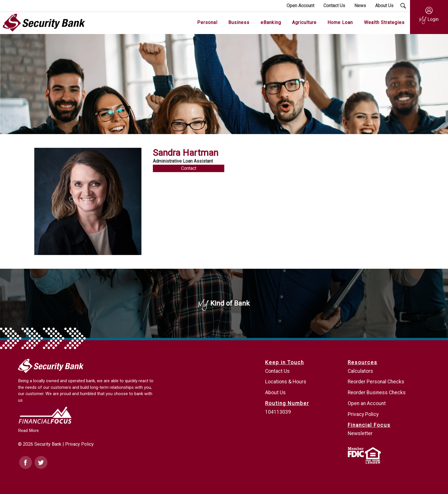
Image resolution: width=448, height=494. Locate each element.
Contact (189, 168)
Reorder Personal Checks (376, 382)
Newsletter (360, 433)
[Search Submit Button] (403, 6)
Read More (28, 431)
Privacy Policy (79, 444)
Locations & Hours (286, 382)
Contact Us (277, 371)
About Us (275, 393)
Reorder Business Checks (377, 393)
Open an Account (367, 403)
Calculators (360, 371)
